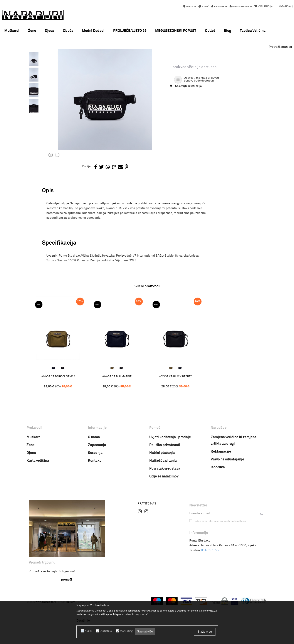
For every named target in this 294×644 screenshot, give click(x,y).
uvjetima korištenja (235, 570)
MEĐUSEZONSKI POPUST (147, 53)
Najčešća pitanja (163, 510)
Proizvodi (67, 60)
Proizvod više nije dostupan (195, 116)
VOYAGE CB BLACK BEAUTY (177, 426)
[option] (147, 54)
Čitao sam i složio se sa (221, 570)
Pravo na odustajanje (227, 509)
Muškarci (34, 486)
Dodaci (80, 60)
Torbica (91, 60)
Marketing (126, 631)
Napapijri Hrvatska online (42, 60)
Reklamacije (221, 501)
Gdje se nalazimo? (164, 526)
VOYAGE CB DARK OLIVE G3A (59, 426)
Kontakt (94, 510)
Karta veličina (38, 510)
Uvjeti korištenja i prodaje (170, 486)
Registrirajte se (243, 7)
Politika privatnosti (165, 494)
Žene (31, 494)
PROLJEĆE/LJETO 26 (130, 31)
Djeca (31, 502)
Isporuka (218, 516)
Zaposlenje (97, 494)
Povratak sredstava (165, 518)
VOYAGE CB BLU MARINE (118, 426)
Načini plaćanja (162, 502)
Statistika (106, 631)
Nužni (88, 631)
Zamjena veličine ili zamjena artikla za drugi (234, 490)
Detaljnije (83, 621)
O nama (94, 486)
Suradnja (95, 502)
